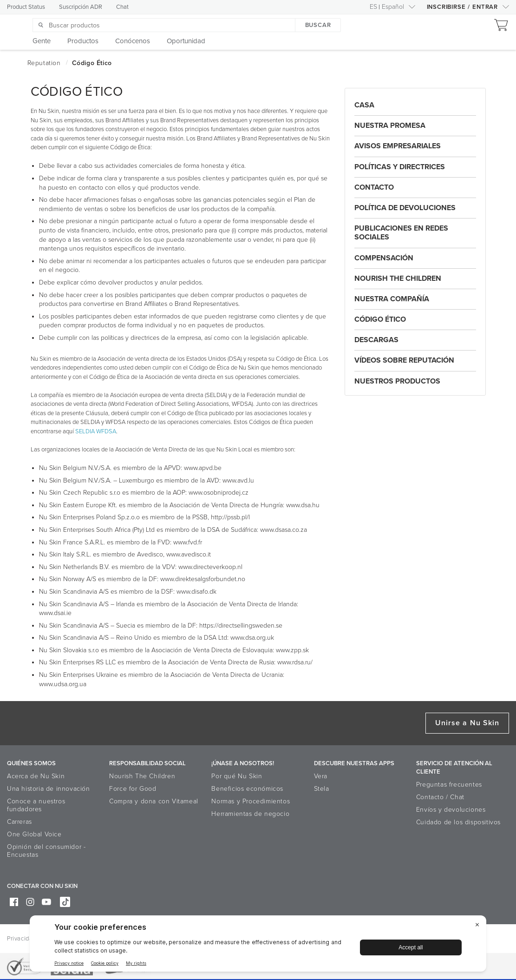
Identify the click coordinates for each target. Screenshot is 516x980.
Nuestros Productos (397, 381)
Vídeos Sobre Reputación (404, 360)
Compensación (384, 258)
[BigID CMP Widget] (258, 946)
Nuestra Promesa (390, 126)
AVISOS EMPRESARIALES (398, 146)
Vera (321, 776)
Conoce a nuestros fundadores (36, 805)
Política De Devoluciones (405, 208)
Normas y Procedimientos (251, 801)
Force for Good (133, 789)
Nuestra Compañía (392, 299)
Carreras (20, 822)
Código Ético (380, 319)
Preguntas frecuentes (449, 785)
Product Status (26, 7)
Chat (122, 7)
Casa (364, 105)
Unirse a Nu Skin (467, 723)
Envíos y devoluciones (451, 810)
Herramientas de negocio (250, 814)
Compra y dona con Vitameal (154, 801)
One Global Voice (34, 834)
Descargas (376, 340)
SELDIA (85, 431)
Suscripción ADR (81, 7)
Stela (322, 789)
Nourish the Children (398, 278)
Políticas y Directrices (400, 167)
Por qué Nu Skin (237, 776)
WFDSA (106, 431)
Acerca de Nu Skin (36, 776)
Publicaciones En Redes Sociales (401, 233)
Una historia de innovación (49, 789)
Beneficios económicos (247, 789)
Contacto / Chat (440, 797)
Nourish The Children (142, 776)
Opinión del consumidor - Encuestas (46, 851)
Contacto (374, 187)
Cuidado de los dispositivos (458, 822)
